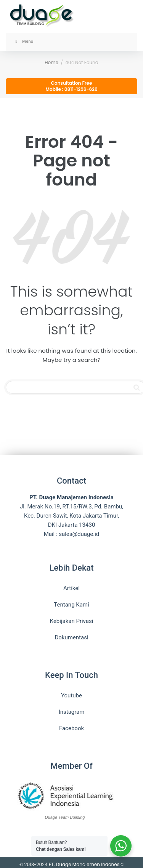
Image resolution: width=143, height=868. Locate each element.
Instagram (72, 712)
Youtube (71, 695)
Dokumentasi (71, 637)
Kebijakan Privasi (72, 621)
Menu (23, 42)
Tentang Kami (71, 605)
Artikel (71, 588)
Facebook (71, 728)
